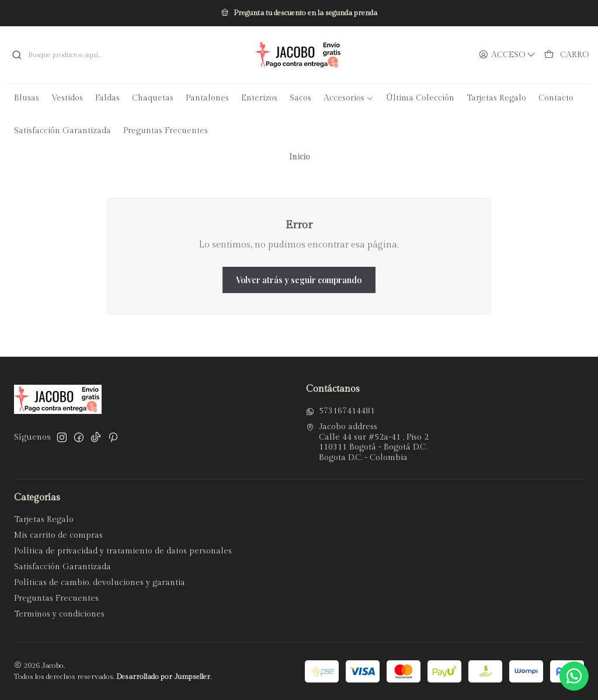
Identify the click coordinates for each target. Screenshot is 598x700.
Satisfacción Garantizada (62, 567)
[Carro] (566, 55)
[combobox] (100, 55)
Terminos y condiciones (59, 614)
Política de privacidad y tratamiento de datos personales (123, 551)
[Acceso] (507, 55)
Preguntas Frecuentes (56, 598)
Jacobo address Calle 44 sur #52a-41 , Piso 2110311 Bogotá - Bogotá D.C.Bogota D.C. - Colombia (367, 442)
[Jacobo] (299, 55)
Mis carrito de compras (58, 535)
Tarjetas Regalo (44, 520)
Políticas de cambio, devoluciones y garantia (100, 583)
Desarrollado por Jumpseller (163, 677)
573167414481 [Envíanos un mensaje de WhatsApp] (340, 411)
